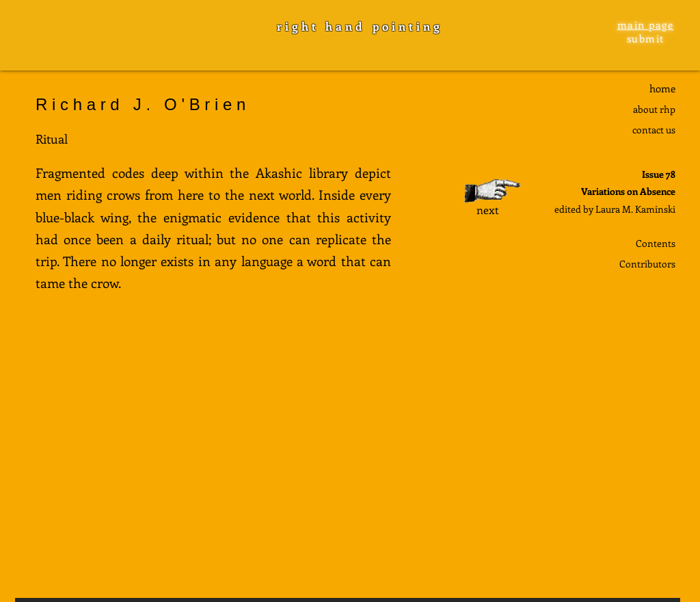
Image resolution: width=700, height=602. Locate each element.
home (662, 88)
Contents (656, 243)
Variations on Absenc (626, 191)
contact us (654, 130)
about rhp (654, 109)
